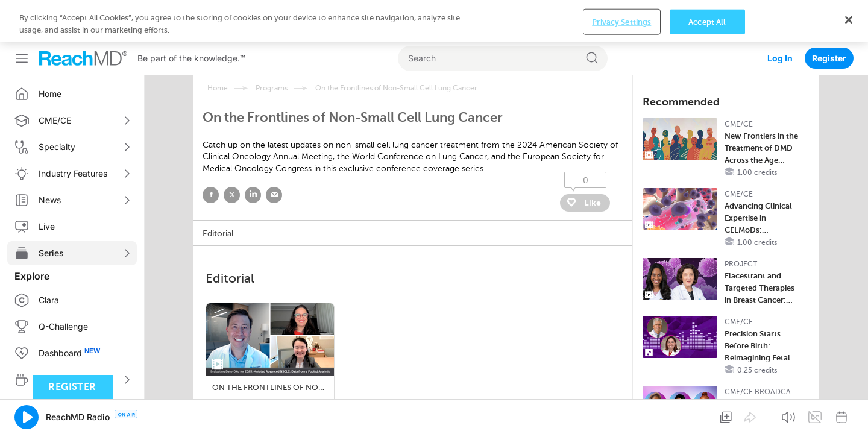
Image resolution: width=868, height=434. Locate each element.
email (274, 153)
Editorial (218, 192)
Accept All (707, 414)
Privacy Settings (621, 414)
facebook (211, 153)
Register (829, 17)
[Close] (849, 412)
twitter (232, 153)
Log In (780, 17)
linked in (253, 153)
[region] (434, 413)
